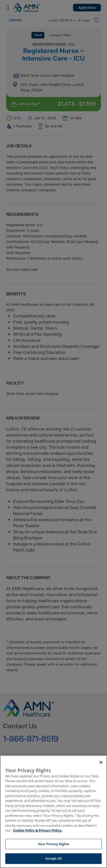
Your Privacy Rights (53, 844)
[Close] (101, 762)
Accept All (53, 858)
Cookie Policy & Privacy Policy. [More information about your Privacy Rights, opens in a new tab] (38, 830)
